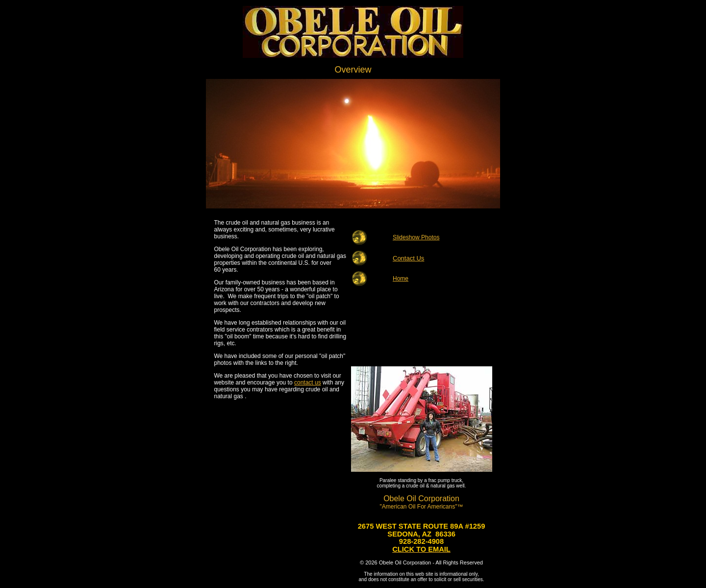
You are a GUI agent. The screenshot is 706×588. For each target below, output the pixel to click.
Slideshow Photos (416, 237)
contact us (308, 383)
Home (401, 279)
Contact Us (408, 258)
